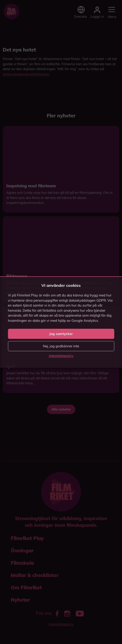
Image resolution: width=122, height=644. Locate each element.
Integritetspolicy (61, 356)
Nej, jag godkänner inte (61, 346)
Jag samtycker (61, 334)
